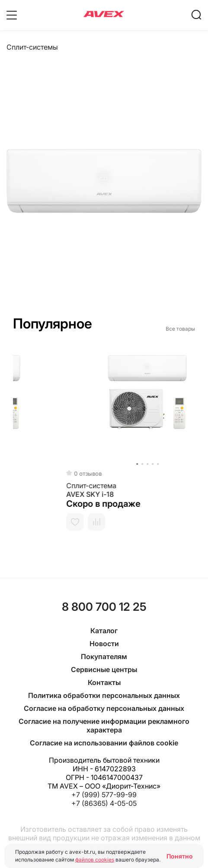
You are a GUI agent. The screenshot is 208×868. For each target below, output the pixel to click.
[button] (13, 464)
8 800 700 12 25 (104, 607)
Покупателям (104, 657)
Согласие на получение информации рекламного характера (104, 726)
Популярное (53, 324)
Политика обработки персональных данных (104, 695)
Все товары (180, 329)
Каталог (104, 631)
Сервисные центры (104, 669)
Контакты (104, 682)
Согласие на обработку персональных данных (104, 708)
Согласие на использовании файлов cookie (104, 743)
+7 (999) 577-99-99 (104, 795)
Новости (104, 644)
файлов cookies (95, 860)
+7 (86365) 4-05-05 (104, 803)
